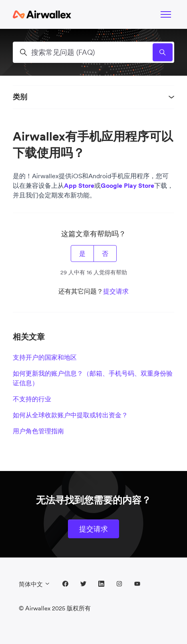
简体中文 (35, 584)
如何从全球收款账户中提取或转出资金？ (70, 415)
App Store (79, 185)
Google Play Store (127, 185)
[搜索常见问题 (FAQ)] (93, 52)
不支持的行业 (32, 399)
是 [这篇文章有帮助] (82, 254)
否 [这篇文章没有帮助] (105, 254)
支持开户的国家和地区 (45, 357)
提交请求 (116, 291)
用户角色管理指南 (38, 431)
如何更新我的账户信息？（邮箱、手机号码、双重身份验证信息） (93, 378)
